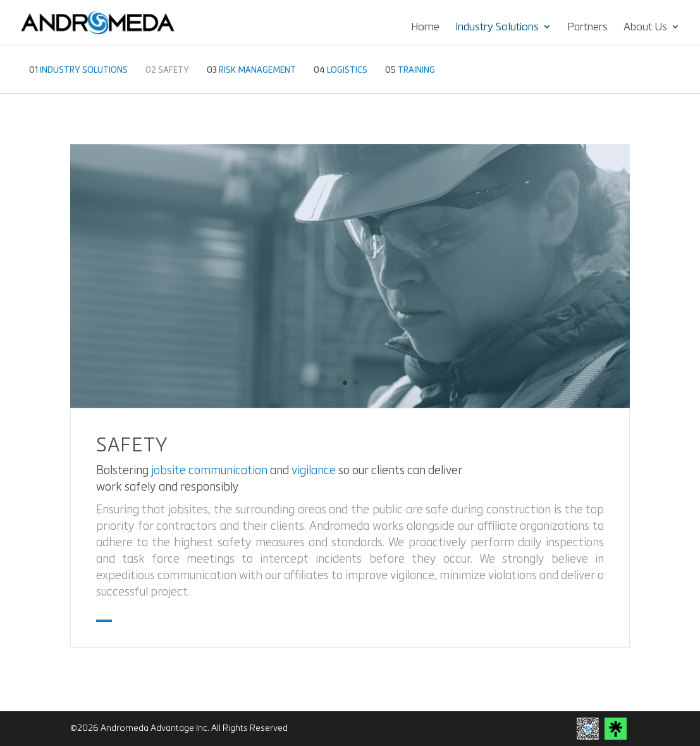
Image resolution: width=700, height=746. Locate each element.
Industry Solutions (497, 27)
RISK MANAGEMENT (251, 70)
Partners (587, 27)
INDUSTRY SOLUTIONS (78, 70)
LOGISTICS (341, 70)
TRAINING (410, 70)
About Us (645, 27)
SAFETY (167, 70)
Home (425, 27)
